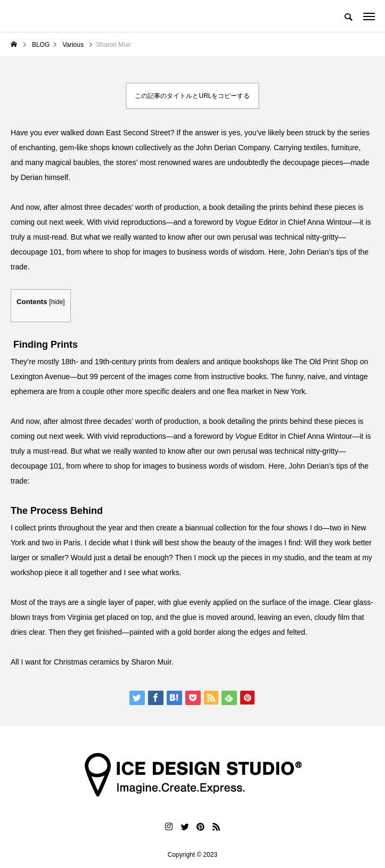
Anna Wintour (330, 222)
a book (214, 207)
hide (57, 302)
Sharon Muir (151, 662)
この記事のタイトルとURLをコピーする (192, 96)
